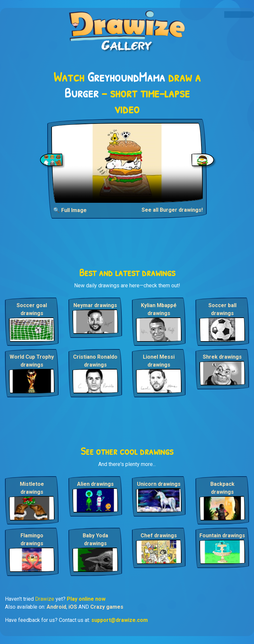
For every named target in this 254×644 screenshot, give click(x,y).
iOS (73, 607)
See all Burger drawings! (172, 210)
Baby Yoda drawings (95, 539)
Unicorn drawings (159, 484)
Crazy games (107, 607)
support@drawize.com (120, 620)
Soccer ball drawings (222, 309)
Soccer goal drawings (32, 309)
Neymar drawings (95, 305)
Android (56, 607)
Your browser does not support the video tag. (127, 163)
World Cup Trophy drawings (32, 361)
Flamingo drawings (32, 539)
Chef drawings (159, 536)
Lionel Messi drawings (159, 361)
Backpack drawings (222, 488)
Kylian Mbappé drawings (159, 309)
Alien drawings (95, 484)
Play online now (86, 599)
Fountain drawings (222, 536)
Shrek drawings (222, 357)
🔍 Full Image (70, 210)
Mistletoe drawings (32, 488)
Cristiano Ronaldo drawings (95, 361)
